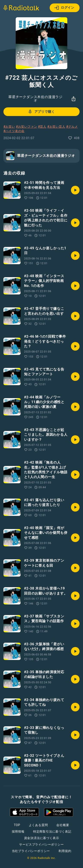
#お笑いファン (26, 127)
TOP (17, 825)
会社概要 (63, 825)
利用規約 (65, 851)
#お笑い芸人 (56, 127)
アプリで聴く (41, 112)
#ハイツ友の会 (14, 131)
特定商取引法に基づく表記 (52, 831)
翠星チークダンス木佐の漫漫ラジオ (35, 99)
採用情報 (18, 831)
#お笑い (9, 127)
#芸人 (42, 127)
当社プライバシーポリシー (31, 851)
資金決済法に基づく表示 (42, 838)
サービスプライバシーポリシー (41, 844)
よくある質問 (38, 825)
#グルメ (72, 127)
